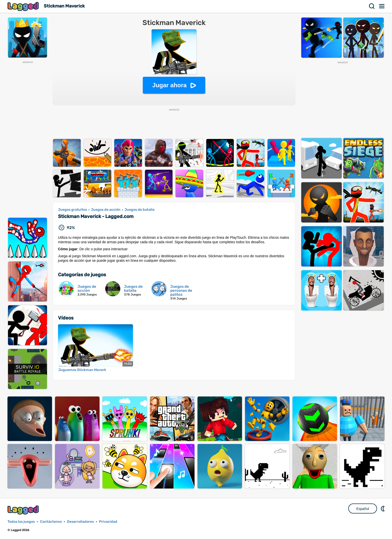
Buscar (372, 6)
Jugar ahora (169, 85)
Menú (382, 6)
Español (363, 509)
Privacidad (108, 522)
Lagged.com (24, 510)
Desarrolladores (80, 522)
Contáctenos (51, 522)
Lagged (24, 6)
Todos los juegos (21, 522)
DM (383, 508)
